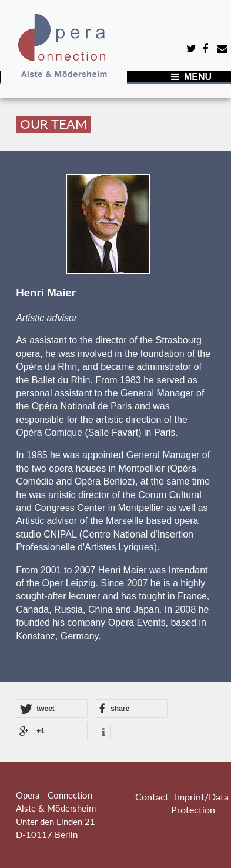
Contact (152, 797)
